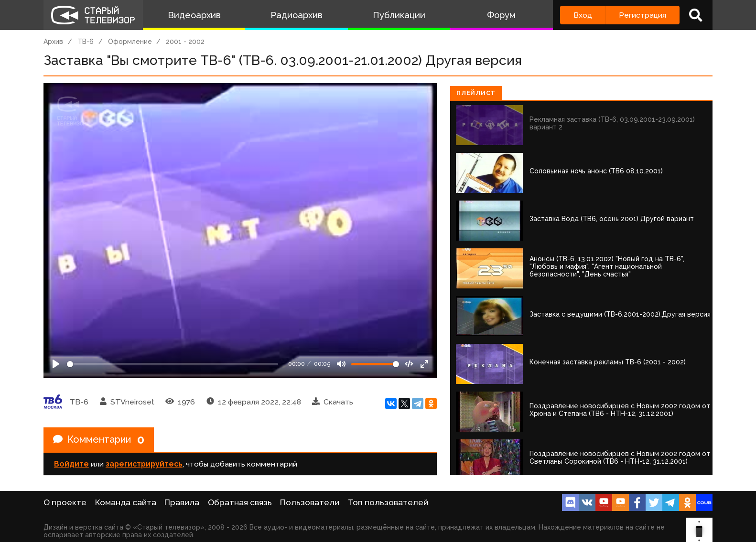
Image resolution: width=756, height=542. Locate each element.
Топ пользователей (388, 502)
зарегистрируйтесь (144, 464)
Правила (182, 502)
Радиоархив (297, 15)
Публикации (399, 15)
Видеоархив (194, 15)
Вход (583, 15)
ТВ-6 (86, 42)
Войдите (71, 464)
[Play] (56, 364)
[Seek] (173, 364)
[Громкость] (375, 364)
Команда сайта (126, 502)
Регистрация (643, 15)
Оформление (130, 42)
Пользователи (310, 502)
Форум (501, 15)
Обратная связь (240, 502)
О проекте (65, 502)
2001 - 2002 (185, 42)
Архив (53, 42)
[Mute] (341, 364)
